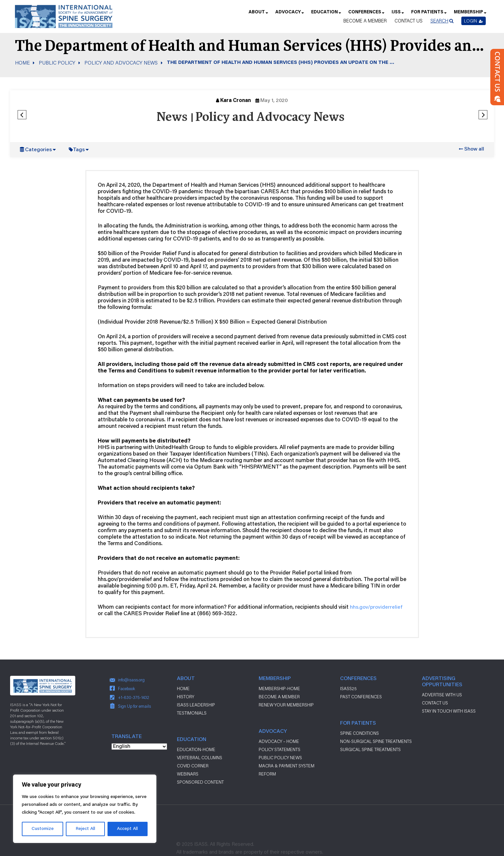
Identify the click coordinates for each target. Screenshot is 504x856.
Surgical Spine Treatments (370, 749)
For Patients (429, 14)
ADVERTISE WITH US (442, 695)
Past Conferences (361, 697)
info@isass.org (131, 680)
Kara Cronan (236, 101)
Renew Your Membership (286, 705)
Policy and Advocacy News (121, 63)
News (172, 118)
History (186, 697)
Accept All (127, 829)
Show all (474, 149)
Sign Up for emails (134, 706)
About (258, 14)
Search (439, 21)
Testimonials (192, 713)
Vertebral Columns (200, 758)
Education (326, 14)
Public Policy (57, 63)
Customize (43, 829)
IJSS (397, 14)
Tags (79, 150)
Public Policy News (280, 758)
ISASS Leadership (196, 705)
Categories (38, 150)
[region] (85, 809)
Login (474, 21)
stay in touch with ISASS (449, 711)
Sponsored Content (200, 782)
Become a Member (365, 21)
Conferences (366, 14)
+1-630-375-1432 (134, 697)
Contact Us (409, 21)
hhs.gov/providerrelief (376, 607)
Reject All (85, 829)
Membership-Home (279, 689)
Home (22, 63)
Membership (470, 14)
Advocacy (289, 14)
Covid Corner (193, 766)
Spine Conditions (360, 733)
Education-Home (196, 749)
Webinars (188, 774)
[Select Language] (139, 747)
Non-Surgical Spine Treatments (376, 741)
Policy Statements (280, 749)
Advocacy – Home (279, 741)
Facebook (127, 689)
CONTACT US (435, 703)
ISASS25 (348, 689)
